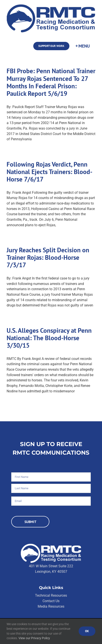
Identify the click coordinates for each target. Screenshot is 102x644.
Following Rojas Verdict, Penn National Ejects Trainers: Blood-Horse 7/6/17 (49, 172)
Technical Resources (51, 595)
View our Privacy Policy (34, 638)
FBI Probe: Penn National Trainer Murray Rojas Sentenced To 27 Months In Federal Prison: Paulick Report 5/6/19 (51, 82)
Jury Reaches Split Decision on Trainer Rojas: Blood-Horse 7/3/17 (48, 257)
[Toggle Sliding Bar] (82, 46)
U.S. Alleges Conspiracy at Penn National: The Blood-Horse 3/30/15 (49, 338)
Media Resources (51, 606)
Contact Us (51, 601)
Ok (87, 631)
